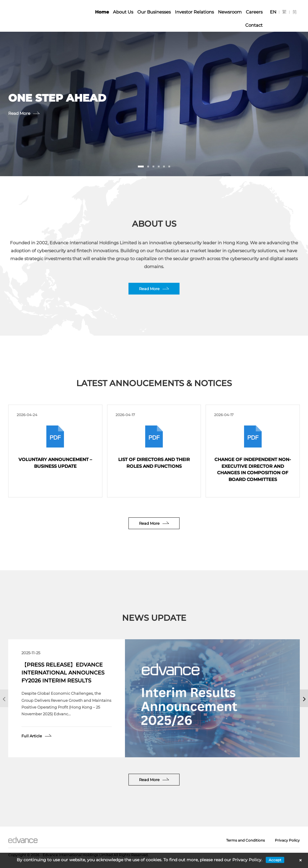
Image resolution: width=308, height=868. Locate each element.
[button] (141, 166)
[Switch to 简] (295, 12)
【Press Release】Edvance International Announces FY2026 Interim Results (63, 673)
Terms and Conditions (246, 840)
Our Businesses (154, 12)
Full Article (32, 736)
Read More (12, 113)
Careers (254, 12)
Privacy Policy (287, 840)
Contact (254, 25)
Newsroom (230, 12)
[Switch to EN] (273, 12)
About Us (123, 12)
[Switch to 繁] (284, 12)
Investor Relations (194, 12)
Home (102, 12)
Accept (275, 860)
